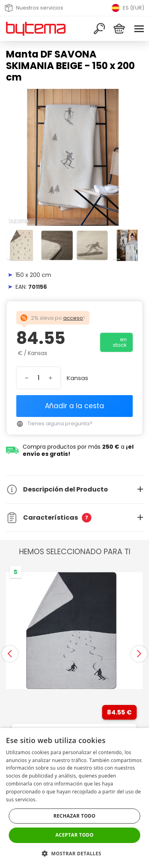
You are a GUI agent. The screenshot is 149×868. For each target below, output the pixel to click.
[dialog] (74, 798)
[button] (74, 854)
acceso (73, 318)
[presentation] (10, 654)
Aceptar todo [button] (74, 835)
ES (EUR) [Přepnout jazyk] (128, 8)
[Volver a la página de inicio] (36, 29)
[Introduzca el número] (39, 378)
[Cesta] (119, 29)
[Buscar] (99, 29)
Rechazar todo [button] (74, 816)
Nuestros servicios (34, 8)
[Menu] (139, 29)
